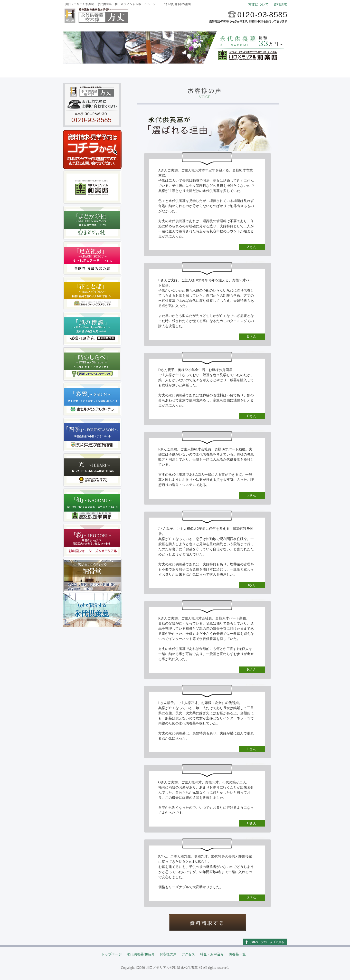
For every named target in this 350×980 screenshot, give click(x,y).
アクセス (194, 69)
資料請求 (280, 5)
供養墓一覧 (269, 69)
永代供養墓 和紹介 (119, 69)
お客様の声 (157, 69)
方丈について (258, 5)
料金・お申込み (232, 69)
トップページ (82, 69)
